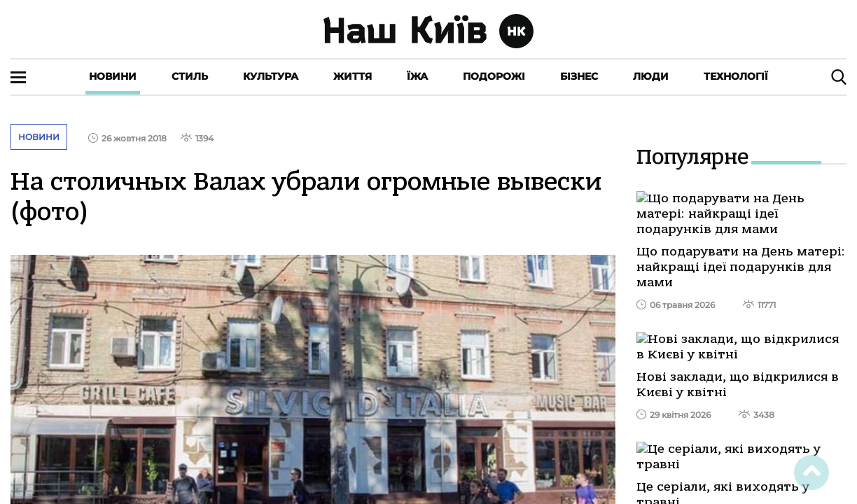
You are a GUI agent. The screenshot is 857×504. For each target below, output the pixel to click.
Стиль (190, 76)
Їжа (417, 76)
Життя (353, 76)
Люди (651, 76)
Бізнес (579, 76)
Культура (271, 76)
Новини (113, 76)
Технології (736, 76)
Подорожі (494, 76)
